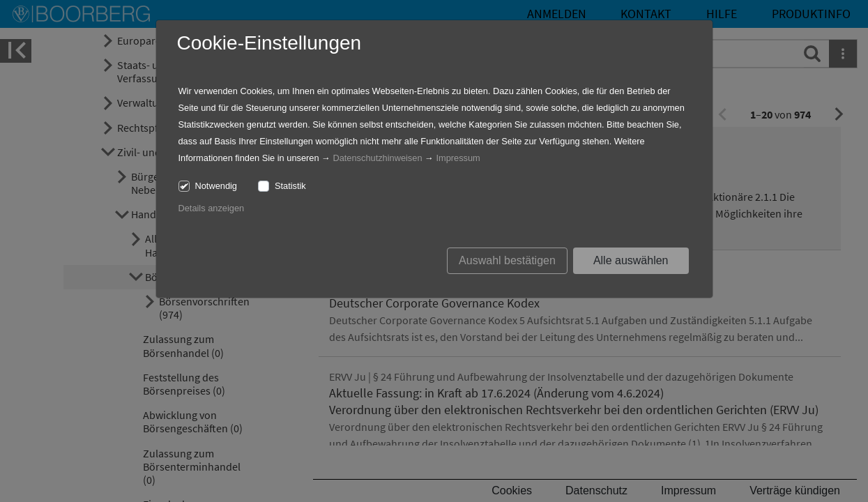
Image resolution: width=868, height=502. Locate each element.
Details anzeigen (212, 208)
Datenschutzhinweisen (377, 158)
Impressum (458, 158)
